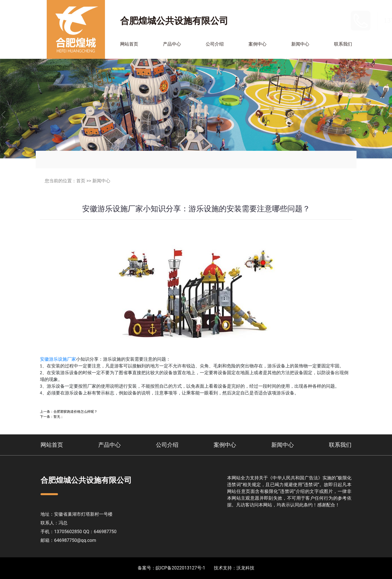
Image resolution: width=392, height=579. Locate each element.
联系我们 (343, 44)
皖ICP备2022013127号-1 (180, 568)
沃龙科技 (245, 568)
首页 (81, 181)
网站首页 (129, 44)
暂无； (59, 417)
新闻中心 (300, 44)
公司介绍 (215, 44)
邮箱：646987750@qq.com (68, 540)
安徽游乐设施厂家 (58, 359)
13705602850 (333, 20)
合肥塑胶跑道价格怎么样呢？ (75, 411)
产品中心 (172, 44)
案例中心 (257, 44)
